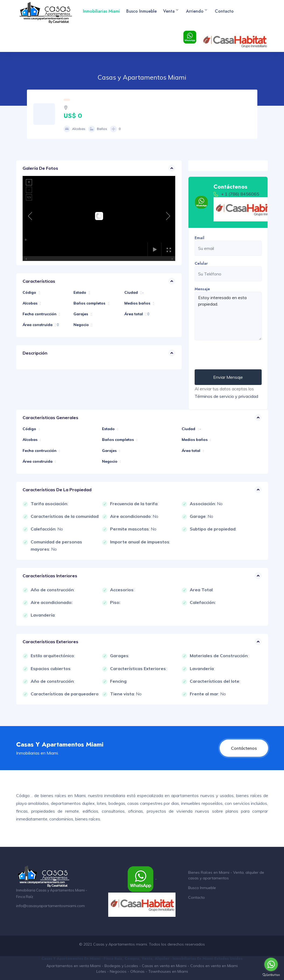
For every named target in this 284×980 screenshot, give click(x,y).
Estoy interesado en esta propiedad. (228, 316)
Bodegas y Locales (121, 966)
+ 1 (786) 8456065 (240, 194)
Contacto (224, 11)
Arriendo (196, 11)
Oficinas (137, 971)
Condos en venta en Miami (214, 966)
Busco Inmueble (141, 11)
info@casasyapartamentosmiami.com (50, 906)
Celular (201, 263)
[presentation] (236, 355)
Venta (171, 11)
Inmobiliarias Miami (101, 11)
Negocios (118, 971)
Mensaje (202, 289)
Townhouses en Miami (168, 971)
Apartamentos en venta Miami (73, 966)
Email (199, 238)
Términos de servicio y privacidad (226, 396)
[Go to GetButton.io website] (271, 975)
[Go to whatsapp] (271, 964)
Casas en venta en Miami (164, 966)
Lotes (101, 971)
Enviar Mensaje (228, 377)
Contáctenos (244, 748)
